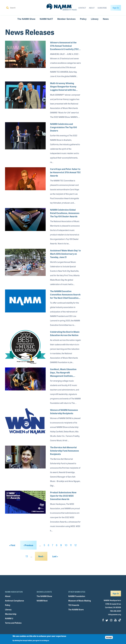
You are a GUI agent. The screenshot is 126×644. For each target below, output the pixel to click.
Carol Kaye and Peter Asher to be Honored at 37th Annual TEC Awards (65, 172)
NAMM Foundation (77, 596)
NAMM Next (42, 601)
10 (66, 545)
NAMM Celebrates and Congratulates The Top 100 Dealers (63, 127)
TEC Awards (74, 605)
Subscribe (102, 8)
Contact (82, 8)
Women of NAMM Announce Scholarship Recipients (64, 411)
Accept (109, 637)
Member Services (66, 19)
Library (95, 19)
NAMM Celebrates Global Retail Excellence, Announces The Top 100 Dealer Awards (65, 213)
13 (27, 556)
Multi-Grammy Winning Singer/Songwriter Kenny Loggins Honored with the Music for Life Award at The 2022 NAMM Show (64, 86)
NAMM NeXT (46, 19)
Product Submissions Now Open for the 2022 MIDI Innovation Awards (63, 496)
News (106, 19)
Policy (83, 19)
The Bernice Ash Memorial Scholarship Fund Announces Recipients (64, 451)
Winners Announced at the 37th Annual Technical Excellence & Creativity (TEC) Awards (65, 46)
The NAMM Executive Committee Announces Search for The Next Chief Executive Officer (65, 294)
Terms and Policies (13, 623)
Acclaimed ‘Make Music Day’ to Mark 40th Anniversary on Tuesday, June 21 (65, 254)
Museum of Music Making (80, 601)
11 (71, 545)
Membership (11, 614)
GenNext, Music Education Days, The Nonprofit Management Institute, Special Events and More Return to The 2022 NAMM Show (63, 372)
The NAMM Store (76, 609)
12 (76, 545)
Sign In (116, 8)
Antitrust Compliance (15, 601)
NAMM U (9, 618)
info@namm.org (115, 614)
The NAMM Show (26, 19)
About (92, 8)
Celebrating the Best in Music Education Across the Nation (65, 333)
